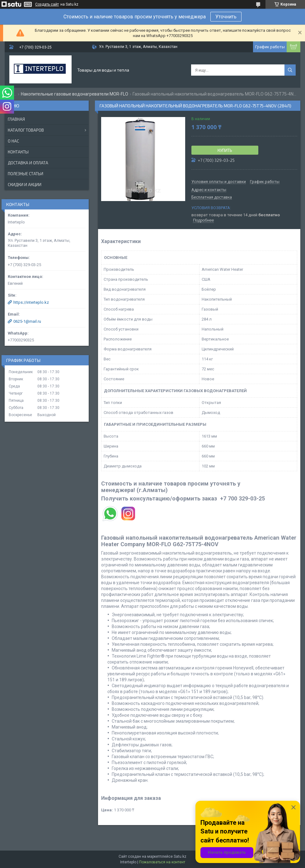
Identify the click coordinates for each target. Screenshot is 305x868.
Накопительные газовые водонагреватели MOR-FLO (75, 94)
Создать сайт (47, 4)
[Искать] (290, 70)
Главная (16, 119)
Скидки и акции (25, 185)
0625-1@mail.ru (27, 321)
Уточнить (226, 17)
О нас (13, 141)
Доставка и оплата (28, 163)
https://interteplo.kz (31, 302)
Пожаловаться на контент (162, 862)
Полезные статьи (26, 174)
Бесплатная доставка (212, 197)
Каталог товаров (26, 130)
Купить (225, 150)
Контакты (18, 152)
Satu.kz (180, 856)
